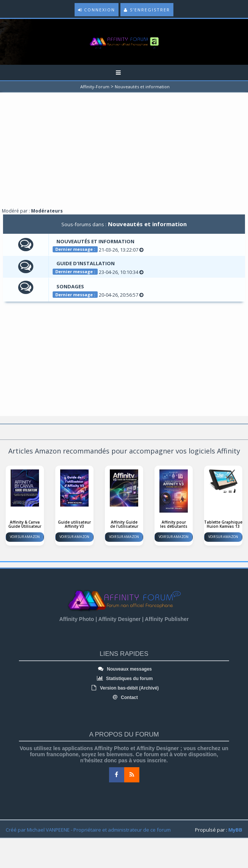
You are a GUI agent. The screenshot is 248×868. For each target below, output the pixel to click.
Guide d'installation (86, 263)
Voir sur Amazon (25, 537)
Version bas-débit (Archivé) (124, 688)
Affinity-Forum (95, 87)
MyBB (235, 830)
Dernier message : (75, 249)
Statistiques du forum (124, 679)
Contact (124, 698)
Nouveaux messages (124, 669)
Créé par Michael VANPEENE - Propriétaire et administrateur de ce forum (88, 830)
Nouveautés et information (142, 87)
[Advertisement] (124, 153)
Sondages (70, 286)
